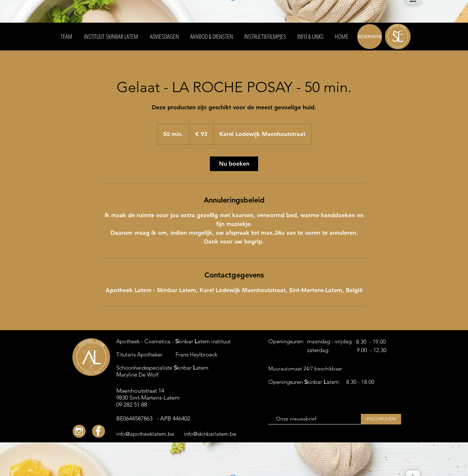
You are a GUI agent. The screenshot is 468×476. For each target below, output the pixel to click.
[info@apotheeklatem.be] (145, 434)
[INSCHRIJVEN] (381, 419)
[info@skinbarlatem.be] (212, 434)
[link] (234, 164)
